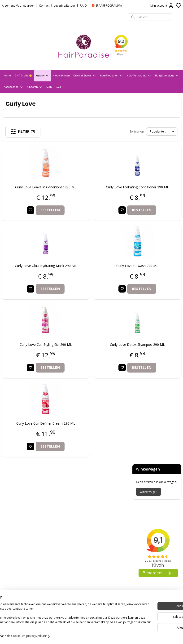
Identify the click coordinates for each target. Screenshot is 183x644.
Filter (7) (35, 132)
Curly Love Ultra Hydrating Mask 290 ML (33, 276)
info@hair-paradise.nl (85, 555)
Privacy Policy (13, 503)
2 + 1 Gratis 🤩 (23, 76)
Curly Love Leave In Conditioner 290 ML (33, 192)
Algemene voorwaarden (22, 497)
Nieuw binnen (61, 76)
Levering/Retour (65, 6)
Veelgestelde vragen (19, 515)
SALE (58, 87)
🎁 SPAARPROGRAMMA (107, 6)
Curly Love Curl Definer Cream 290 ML (33, 438)
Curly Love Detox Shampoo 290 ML (98, 357)
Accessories (13, 87)
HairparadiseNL (16, 571)
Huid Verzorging (139, 76)
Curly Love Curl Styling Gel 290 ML (33, 357)
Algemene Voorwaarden (18, 6)
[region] (60, 618)
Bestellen (37, 217)
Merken (42, 76)
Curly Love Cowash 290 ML (98, 273)
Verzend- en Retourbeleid (23, 509)
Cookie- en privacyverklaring (67, 636)
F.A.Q (83, 6)
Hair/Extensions (167, 76)
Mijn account (162, 6)
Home (7, 76)
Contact (44, 6)
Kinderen (35, 87)
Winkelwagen (148, 124)
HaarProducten (112, 76)
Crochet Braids (85, 76)
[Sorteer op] (96, 131)
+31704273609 (79, 561)
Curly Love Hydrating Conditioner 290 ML (98, 192)
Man (49, 87)
